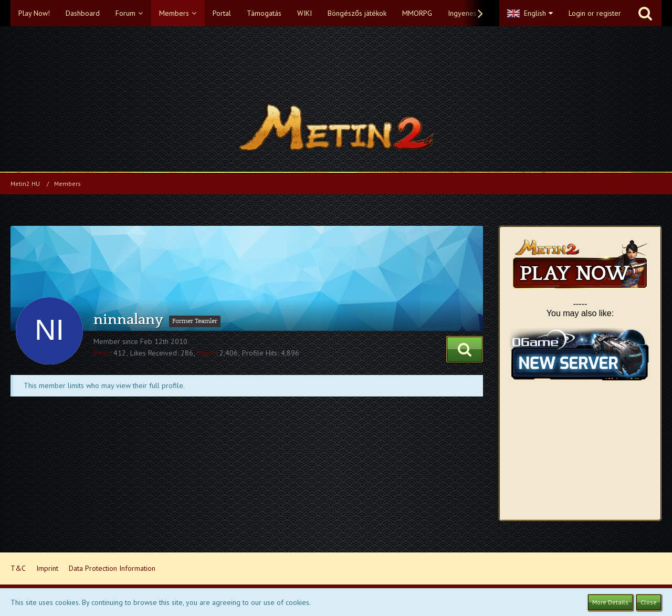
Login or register (595, 13)
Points (207, 353)
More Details (610, 602)
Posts (102, 353)
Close (649, 602)
